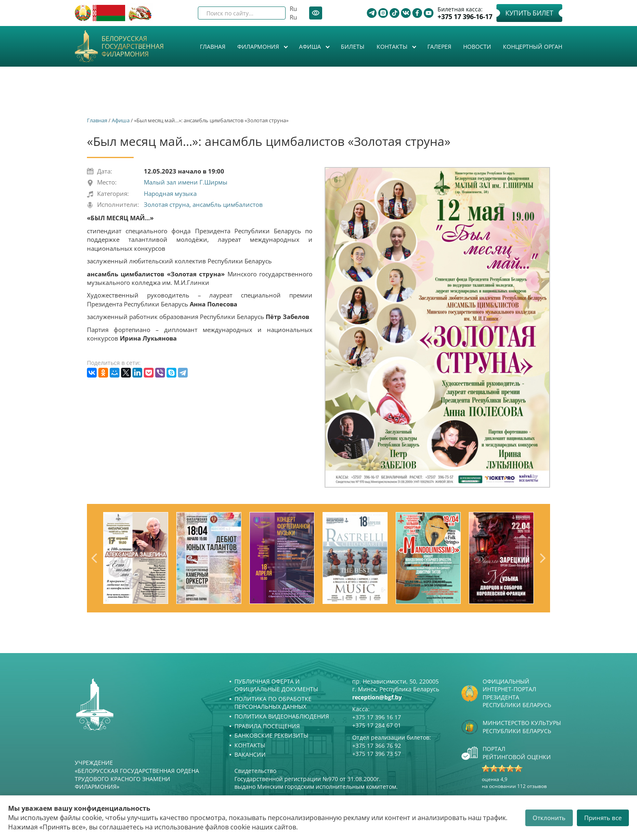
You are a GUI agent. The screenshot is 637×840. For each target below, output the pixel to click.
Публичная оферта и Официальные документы (276, 685)
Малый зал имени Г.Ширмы (186, 182)
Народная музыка (170, 193)
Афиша (311, 47)
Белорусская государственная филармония (133, 47)
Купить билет (529, 13)
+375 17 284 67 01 (377, 725)
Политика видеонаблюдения (282, 716)
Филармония (259, 47)
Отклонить (549, 818)
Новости (477, 47)
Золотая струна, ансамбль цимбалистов (203, 204)
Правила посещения (267, 726)
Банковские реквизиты (271, 735)
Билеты (353, 47)
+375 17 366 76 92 (377, 746)
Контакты (393, 47)
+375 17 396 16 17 (377, 717)
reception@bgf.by (377, 697)
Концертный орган (533, 47)
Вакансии (250, 754)
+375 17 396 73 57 (377, 754)
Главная (213, 47)
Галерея (439, 47)
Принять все (603, 818)
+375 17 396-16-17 (465, 17)
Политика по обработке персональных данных (273, 703)
